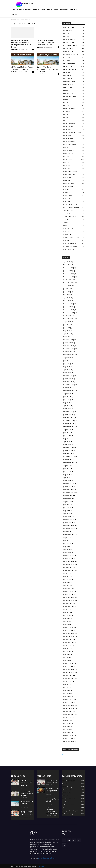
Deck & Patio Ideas (69, 63)
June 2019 (67, 508)
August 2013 (67, 717)
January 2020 (68, 487)
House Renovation (69, 141)
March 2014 (67, 696)
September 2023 (69, 355)
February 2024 (68, 340)
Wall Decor (67, 240)
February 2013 (68, 735)
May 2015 (66, 655)
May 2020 (66, 475)
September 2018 (69, 535)
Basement (67, 36)
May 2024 (66, 331)
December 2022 (69, 382)
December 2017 (69, 562)
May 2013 (66, 726)
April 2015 (67, 658)
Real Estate (67, 198)
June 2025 (67, 292)
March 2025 (67, 301)
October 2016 (68, 604)
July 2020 (66, 469)
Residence (67, 201)
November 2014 (69, 673)
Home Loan (67, 135)
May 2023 (66, 367)
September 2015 (69, 643)
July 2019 (66, 505)
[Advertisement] (61, 4)
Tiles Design (67, 213)
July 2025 (66, 289)
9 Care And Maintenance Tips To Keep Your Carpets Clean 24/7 (27, 783)
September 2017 (69, 571)
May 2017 (66, 583)
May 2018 (66, 547)
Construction (68, 57)
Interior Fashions (69, 150)
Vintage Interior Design (71, 237)
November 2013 (69, 708)
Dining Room (68, 75)
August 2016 (67, 610)
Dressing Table (68, 84)
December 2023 (69, 346)
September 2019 (69, 499)
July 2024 (66, 325)
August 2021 (67, 430)
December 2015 (69, 634)
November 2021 (69, 421)
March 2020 (67, 481)
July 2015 (66, 649)
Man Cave (67, 168)
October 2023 (68, 352)
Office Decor (67, 180)
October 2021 (68, 424)
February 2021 (68, 448)
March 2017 (67, 589)
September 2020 (69, 463)
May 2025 (66, 295)
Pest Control (67, 189)
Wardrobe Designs (69, 243)
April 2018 (67, 550)
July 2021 (66, 433)
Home (14, 10)
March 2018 (67, 553)
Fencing (66, 90)
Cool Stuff (66, 60)
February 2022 (68, 412)
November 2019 (69, 493)
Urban (65, 225)
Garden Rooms (67, 755)
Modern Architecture (70, 171)
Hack (65, 120)
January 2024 (68, 343)
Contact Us (73, 10)
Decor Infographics (70, 69)
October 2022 (68, 388)
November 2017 (69, 565)
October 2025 (68, 280)
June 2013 (67, 723)
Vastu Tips (67, 231)
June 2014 (67, 687)
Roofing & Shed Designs (71, 204)
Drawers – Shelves (69, 81)
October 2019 (68, 496)
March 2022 (67, 409)
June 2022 (67, 400)
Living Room (64, 10)
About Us (15, 15)
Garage (66, 114)
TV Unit (66, 222)
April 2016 (67, 622)
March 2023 (67, 373)
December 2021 (69, 418)
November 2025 (69, 277)
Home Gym (67, 129)
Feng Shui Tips (68, 93)
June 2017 (67, 580)
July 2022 (66, 397)
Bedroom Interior (69, 42)
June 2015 (67, 652)
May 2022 (66, 403)
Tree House (67, 219)
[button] (82, 10)
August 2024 (67, 322)
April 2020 (67, 478)
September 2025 (69, 283)
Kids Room (67, 156)
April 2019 (67, 514)
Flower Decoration (69, 108)
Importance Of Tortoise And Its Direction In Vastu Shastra (53, 790)
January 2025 (68, 307)
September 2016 (69, 607)
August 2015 (67, 646)
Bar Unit (66, 33)
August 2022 (67, 394)
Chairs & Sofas (68, 51)
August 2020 (67, 466)
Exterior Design (68, 87)
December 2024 (69, 310)
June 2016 (67, 616)
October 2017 (68, 568)
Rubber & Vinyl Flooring (71, 207)
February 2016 (68, 628)
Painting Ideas (68, 186)
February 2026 (68, 268)
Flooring (66, 105)
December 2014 (69, 670)
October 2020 (68, 460)
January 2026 (68, 271)
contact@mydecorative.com (47, 858)
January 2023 (68, 379)
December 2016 (69, 598)
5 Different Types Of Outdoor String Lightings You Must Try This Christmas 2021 (53, 810)
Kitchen (56, 10)
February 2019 (68, 520)
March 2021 (67, 445)
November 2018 (69, 529)
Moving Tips (67, 177)
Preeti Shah (40, 74)
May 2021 (66, 439)
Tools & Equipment (70, 216)
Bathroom (20, 10)
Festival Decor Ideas (70, 96)
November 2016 (69, 601)
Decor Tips (67, 72)
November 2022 (69, 385)
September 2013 (69, 714)
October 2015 (68, 640)
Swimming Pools (69, 210)
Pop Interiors (68, 195)
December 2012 (69, 741)
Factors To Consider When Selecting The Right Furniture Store (27, 813)
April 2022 (67, 406)
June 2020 (67, 472)
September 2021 (69, 427)
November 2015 (69, 637)
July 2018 (66, 541)
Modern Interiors (69, 174)
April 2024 (67, 334)
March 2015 (67, 661)
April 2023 (67, 370)
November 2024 (69, 313)
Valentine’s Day (68, 228)
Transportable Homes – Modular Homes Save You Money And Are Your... (46, 43)
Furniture (36, 10)
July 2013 (66, 720)
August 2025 (67, 286)
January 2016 (68, 631)
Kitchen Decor (68, 159)
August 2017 (67, 574)
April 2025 (67, 298)
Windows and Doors (70, 246)
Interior (49, 10)
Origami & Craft (69, 183)
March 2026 (67, 265)
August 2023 (67, 358)
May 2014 (66, 690)
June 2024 (67, 328)
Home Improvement (70, 132)
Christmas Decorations (71, 54)
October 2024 (68, 316)
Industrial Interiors (70, 144)
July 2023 (66, 361)
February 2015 (68, 664)
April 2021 (67, 442)
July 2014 (66, 684)
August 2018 (67, 538)
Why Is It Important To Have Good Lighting (52, 781)
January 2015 (68, 667)
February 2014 (68, 699)
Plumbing (66, 192)
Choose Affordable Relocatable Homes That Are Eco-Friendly (47, 69)
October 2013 (68, 711)
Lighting (66, 162)
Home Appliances (69, 123)
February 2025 (68, 304)
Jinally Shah (14, 49)
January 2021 (68, 451)
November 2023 (69, 349)
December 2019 (69, 490)
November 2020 (69, 457)
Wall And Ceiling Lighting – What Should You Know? (53, 800)
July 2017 (66, 577)
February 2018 (68, 556)
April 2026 (67, 262)
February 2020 (68, 484)
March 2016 (67, 625)
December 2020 (69, 454)
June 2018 (67, 544)
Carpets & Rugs (68, 48)
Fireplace (66, 99)
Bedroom (28, 10)
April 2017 (67, 586)
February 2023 (68, 376)
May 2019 (66, 511)
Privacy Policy (41, 866)
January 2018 (68, 559)
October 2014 (68, 676)
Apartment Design (69, 27)
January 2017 (68, 595)
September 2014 (69, 679)
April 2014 (67, 693)
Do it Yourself (68, 78)
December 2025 (69, 274)
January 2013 (68, 738)
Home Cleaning (68, 126)
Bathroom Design (69, 39)
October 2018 (68, 532)
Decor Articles (68, 66)
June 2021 (67, 436)
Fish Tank (66, 102)
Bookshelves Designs (70, 45)
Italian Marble (68, 153)
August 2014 (67, 682)
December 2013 (69, 705)
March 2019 (67, 517)
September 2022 (69, 391)
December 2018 (69, 526)
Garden (43, 10)
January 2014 (68, 702)
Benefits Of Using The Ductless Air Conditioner (27, 803)
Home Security (68, 138)
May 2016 (66, 619)
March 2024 (67, 337)
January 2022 (68, 415)
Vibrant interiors (69, 234)
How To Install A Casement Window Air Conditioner (27, 794)
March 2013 (67, 732)
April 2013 (67, 729)
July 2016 (66, 613)
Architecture (67, 30)
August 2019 (67, 502)
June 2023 (67, 364)
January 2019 (68, 523)
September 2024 (69, 319)
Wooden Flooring (69, 249)
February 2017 (68, 592)
